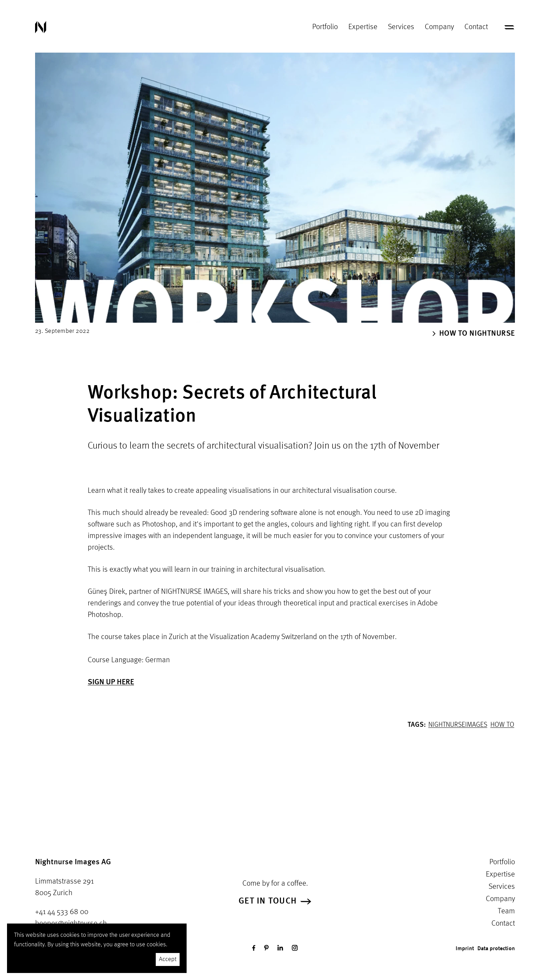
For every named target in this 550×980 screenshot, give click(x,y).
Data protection (496, 949)
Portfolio (325, 27)
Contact (476, 27)
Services (401, 27)
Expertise (363, 27)
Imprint (465, 949)
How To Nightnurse (474, 334)
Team (506, 911)
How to (502, 725)
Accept (168, 959)
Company (439, 27)
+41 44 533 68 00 (62, 912)
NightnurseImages (458, 725)
